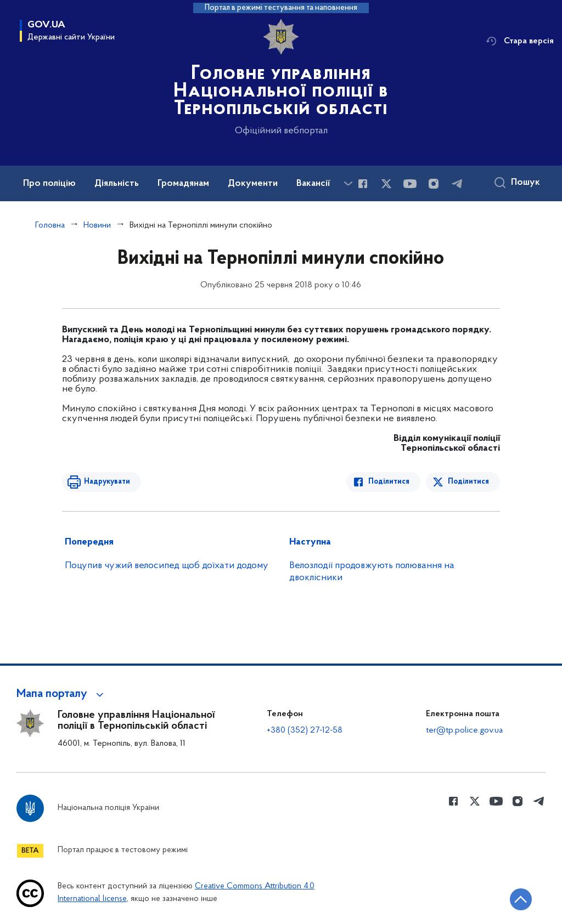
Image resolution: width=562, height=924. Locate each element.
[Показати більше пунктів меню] (348, 183)
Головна (50, 225)
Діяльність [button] (117, 184)
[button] (62, 694)
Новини (97, 225)
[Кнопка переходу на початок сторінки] (521, 899)
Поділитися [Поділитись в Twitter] (468, 482)
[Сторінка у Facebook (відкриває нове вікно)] (363, 184)
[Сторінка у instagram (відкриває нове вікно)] (434, 184)
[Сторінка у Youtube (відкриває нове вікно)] (410, 184)
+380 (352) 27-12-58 (305, 730)
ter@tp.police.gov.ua (464, 730)
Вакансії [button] (313, 184)
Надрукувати (107, 482)
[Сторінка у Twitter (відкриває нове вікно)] (386, 184)
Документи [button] (253, 184)
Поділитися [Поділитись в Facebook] (389, 482)
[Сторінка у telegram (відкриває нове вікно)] (457, 184)
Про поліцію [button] (49, 184)
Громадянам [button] (183, 184)
